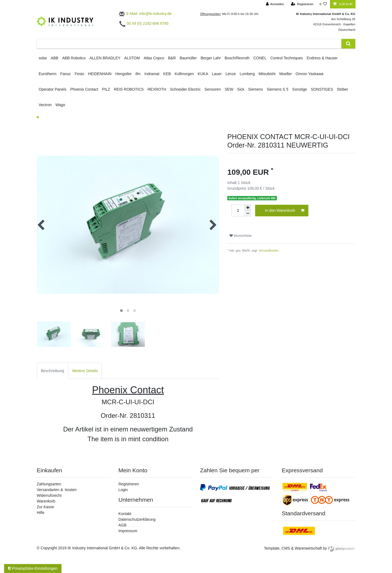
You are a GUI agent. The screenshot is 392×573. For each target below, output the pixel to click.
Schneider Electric (185, 89)
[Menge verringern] (248, 214)
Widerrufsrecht (49, 495)
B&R (172, 58)
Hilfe (41, 513)
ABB (54, 58)
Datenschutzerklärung (137, 519)
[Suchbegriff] (189, 44)
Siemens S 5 (278, 89)
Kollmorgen (184, 74)
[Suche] (348, 44)
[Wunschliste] (323, 4)
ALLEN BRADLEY (105, 58)
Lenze (231, 74)
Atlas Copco (154, 58)
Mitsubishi (267, 74)
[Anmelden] (275, 4)
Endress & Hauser (322, 58)
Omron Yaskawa (310, 74)
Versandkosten (269, 250)
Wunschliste (241, 236)
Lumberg (247, 74)
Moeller (286, 74)
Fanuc (65, 74)
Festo (79, 74)
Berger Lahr (211, 58)
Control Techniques (287, 58)
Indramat (152, 74)
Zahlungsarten (49, 484)
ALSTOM (132, 58)
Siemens (256, 89)
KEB (167, 74)
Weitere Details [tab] (85, 371)
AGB (122, 525)
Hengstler (124, 74)
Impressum (128, 531)
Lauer (217, 74)
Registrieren (129, 484)
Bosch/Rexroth (237, 58)
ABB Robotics (74, 58)
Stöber (343, 89)
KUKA (203, 74)
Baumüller (188, 58)
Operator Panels (53, 89)
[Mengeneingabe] (238, 211)
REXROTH (157, 89)
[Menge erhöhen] (248, 208)
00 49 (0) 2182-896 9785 (144, 23)
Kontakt (125, 514)
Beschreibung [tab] (53, 371)
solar (43, 58)
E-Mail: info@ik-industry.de (145, 14)
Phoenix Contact (84, 89)
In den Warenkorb (285, 211)
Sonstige (299, 89)
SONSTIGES (322, 89)
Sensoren (213, 89)
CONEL (260, 58)
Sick (241, 89)
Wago (60, 105)
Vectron (45, 105)
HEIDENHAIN (100, 74)
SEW (229, 89)
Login (123, 490)
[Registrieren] (302, 4)
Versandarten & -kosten (57, 490)
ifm (138, 74)
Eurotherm (48, 74)
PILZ (106, 89)
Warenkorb (46, 501)
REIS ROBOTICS (129, 89)
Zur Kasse (45, 507)
